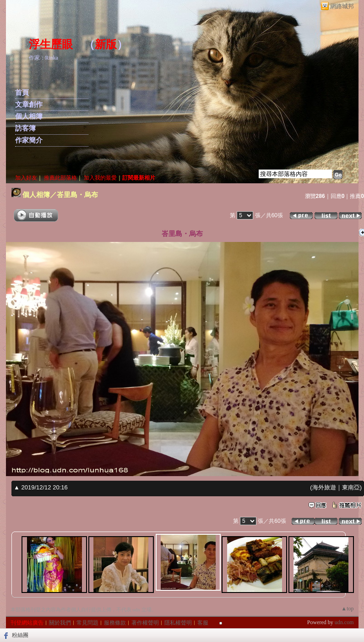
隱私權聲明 (178, 623)
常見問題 (87, 623)
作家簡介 (29, 140)
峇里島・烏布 (77, 195)
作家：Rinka (44, 58)
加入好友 (26, 178)
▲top (347, 609)
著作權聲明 (145, 623)
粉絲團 (20, 635)
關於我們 (60, 623)
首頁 (22, 93)
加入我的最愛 (100, 178)
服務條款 (115, 623)
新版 (106, 44)
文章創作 (29, 104)
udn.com (344, 622)
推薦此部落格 (60, 178)
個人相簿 (29, 116)
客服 (203, 623)
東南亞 (351, 487)
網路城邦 (342, 6)
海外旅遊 (324, 487)
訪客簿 (25, 128)
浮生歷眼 (51, 44)
